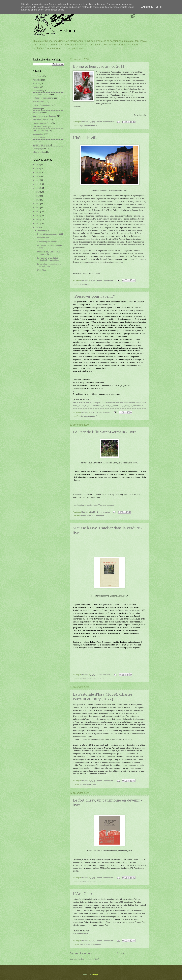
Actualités (37, 80)
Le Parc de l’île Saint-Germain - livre (105, 432)
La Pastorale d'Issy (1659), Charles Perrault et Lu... (48, 259)
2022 (38, 180)
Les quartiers (38, 134)
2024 (38, 172)
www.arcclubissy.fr (80, 934)
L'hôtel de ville (85, 138)
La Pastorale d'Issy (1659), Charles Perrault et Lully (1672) (102, 697)
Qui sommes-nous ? (89, 126)
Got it (159, 7)
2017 (38, 200)
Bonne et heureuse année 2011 (99, 66)
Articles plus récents (81, 953)
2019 (38, 192)
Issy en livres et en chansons (92, 516)
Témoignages (38, 148)
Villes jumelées (39, 152)
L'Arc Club (82, 893)
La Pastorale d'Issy (88, 784)
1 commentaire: (104, 512)
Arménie (36, 83)
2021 (38, 184)
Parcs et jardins (39, 138)
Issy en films (38, 112)
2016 (38, 204)
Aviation (36, 87)
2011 (38, 223)
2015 (38, 208)
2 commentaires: (104, 412)
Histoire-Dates (39, 101)
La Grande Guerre (40, 127)
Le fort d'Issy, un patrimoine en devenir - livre (50, 265)
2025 (38, 168)
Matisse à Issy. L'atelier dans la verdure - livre (50, 253)
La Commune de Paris (42, 123)
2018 (38, 196)
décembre (42, 231)
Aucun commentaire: (106, 122)
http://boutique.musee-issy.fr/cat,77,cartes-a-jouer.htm (94, 505)
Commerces (38, 91)
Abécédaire (37, 76)
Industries (37, 109)
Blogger (95, 974)
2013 (38, 215)
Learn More (147, 7)
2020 (38, 188)
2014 (38, 212)
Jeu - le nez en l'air (40, 119)
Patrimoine (85, 284)
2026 (38, 164)
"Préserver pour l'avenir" (94, 296)
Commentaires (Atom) (90, 959)
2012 (38, 219)
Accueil (121, 953)
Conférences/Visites (41, 94)
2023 (38, 176)
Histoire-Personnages (42, 105)
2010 (38, 227)
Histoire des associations (90, 944)
